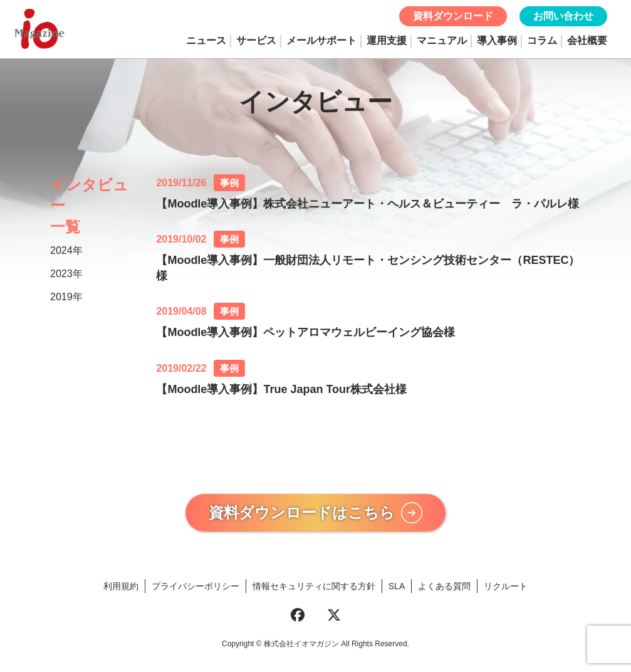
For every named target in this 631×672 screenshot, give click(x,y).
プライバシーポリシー (196, 590)
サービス (256, 40)
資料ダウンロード (453, 16)
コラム (542, 40)
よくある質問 (444, 590)
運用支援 (387, 40)
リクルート (506, 590)
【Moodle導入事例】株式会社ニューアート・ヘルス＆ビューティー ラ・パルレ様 (368, 204)
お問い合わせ (563, 16)
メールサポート (321, 40)
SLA (397, 590)
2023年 (66, 274)
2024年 (66, 250)
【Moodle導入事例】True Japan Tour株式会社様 (281, 389)
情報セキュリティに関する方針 (314, 590)
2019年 (66, 297)
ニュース (206, 40)
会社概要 (587, 40)
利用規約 (121, 590)
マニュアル (442, 40)
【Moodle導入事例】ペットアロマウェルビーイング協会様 (305, 332)
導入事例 (497, 40)
